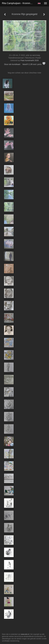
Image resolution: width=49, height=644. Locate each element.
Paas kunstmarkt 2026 (29, 60)
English (39, 3)
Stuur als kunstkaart (25, 64)
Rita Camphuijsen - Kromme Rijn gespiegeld (19, 3)
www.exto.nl (25, 634)
